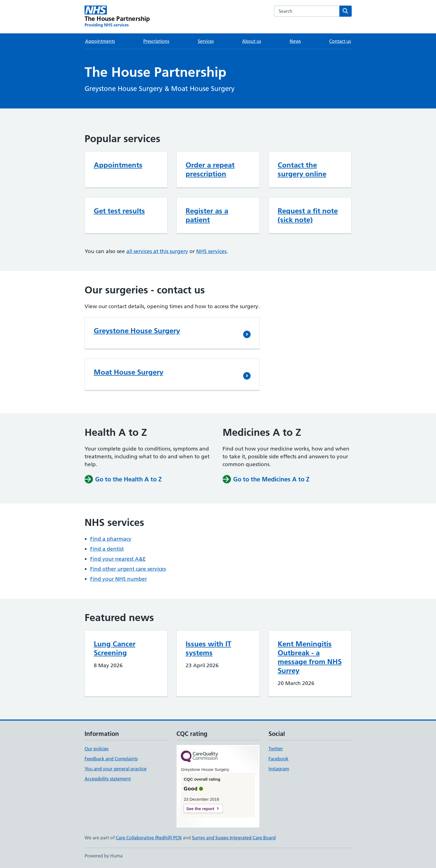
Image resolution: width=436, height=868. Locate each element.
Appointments (100, 41)
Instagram (279, 769)
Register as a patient (207, 215)
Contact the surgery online (302, 169)
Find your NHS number (119, 579)
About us (252, 41)
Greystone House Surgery (137, 331)
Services (206, 41)
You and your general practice (116, 769)
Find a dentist (107, 549)
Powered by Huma (104, 856)
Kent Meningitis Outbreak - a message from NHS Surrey (310, 657)
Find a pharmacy (111, 539)
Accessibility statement (108, 779)
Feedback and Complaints (111, 759)
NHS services (211, 251)
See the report (200, 809)
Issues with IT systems (208, 648)
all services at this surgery (157, 251)
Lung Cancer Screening (115, 648)
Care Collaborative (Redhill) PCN (149, 838)
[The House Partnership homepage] (117, 17)
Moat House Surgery (129, 372)
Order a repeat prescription (210, 169)
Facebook (279, 759)
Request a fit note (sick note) (308, 215)
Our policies (97, 749)
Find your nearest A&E (118, 559)
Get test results (119, 211)
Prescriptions (156, 41)
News (295, 41)
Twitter (276, 749)
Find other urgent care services (128, 569)
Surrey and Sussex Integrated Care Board (234, 838)
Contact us (340, 41)
